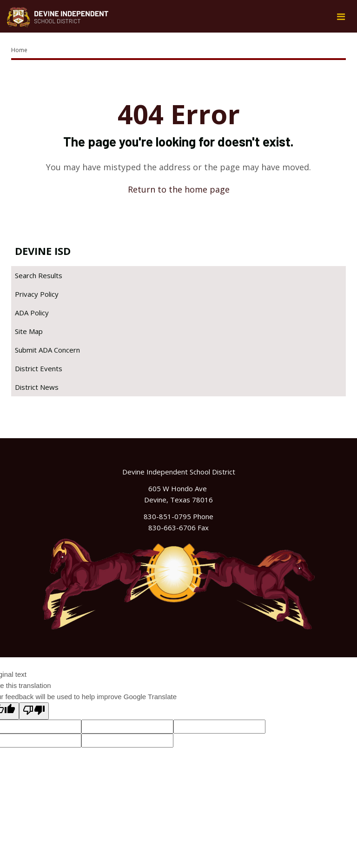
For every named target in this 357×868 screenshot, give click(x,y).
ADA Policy (32, 313)
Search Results (39, 275)
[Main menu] (341, 16)
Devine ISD (43, 251)
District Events (39, 368)
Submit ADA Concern (47, 350)
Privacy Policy (37, 294)
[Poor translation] (34, 711)
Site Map (29, 331)
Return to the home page (179, 189)
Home (19, 50)
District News (37, 387)
